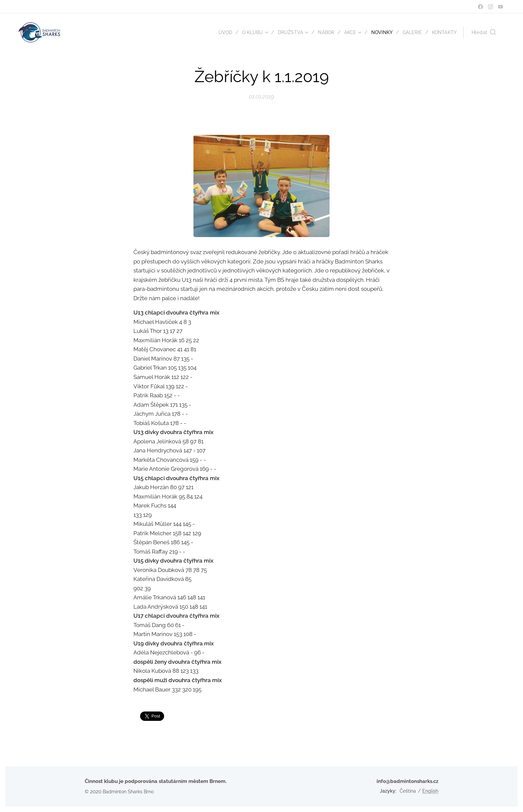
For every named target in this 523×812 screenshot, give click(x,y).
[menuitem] (218, 32)
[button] (484, 32)
